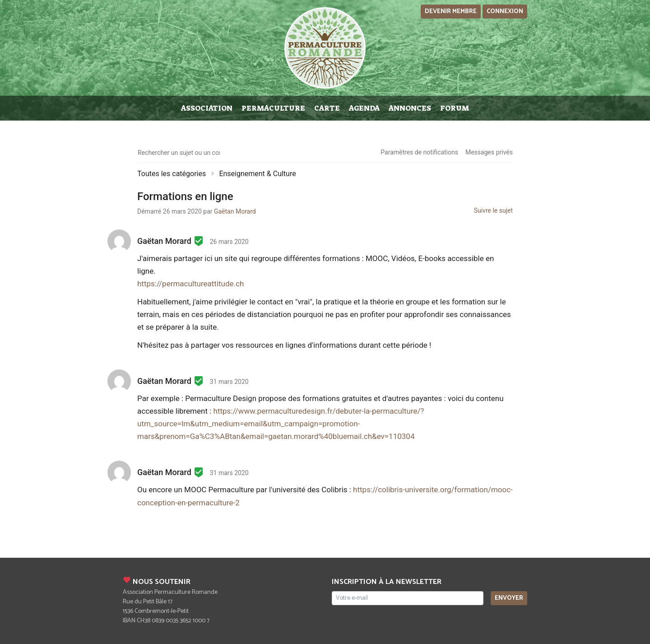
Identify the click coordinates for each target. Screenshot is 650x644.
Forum (455, 108)
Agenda (364, 108)
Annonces (410, 108)
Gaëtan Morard (235, 211)
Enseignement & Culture (257, 174)
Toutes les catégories (172, 174)
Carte (327, 108)
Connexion (505, 12)
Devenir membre (451, 12)
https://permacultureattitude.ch (190, 284)
